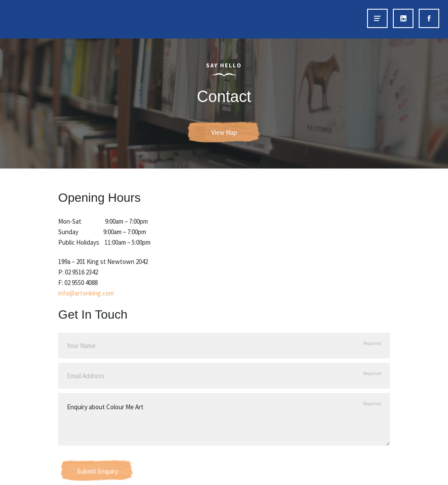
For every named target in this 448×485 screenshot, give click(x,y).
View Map (224, 132)
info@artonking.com (86, 293)
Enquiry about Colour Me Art (224, 419)
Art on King (25, 19)
